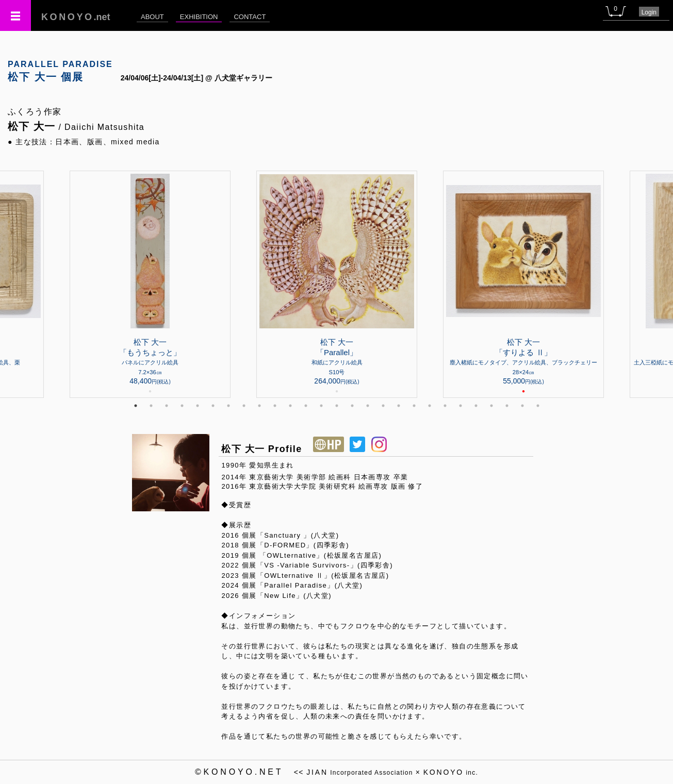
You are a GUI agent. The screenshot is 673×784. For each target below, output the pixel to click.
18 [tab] (399, 406)
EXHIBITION (199, 17)
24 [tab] (491, 406)
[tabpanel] (337, 284)
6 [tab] (213, 406)
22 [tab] (461, 406)
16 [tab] (368, 406)
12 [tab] (306, 406)
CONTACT (250, 17)
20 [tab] (430, 406)
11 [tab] (290, 406)
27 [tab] (538, 406)
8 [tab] (244, 406)
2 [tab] (151, 406)
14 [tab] (337, 406)
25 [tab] (507, 406)
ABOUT (152, 17)
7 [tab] (228, 406)
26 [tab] (522, 406)
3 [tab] (167, 406)
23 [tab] (476, 406)
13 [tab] (321, 406)
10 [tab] (275, 406)
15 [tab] (352, 406)
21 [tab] (445, 406)
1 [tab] (136, 406)
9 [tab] (259, 406)
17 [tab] (383, 406)
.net (76, 17)
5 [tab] (198, 406)
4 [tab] (182, 406)
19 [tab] (414, 406)
